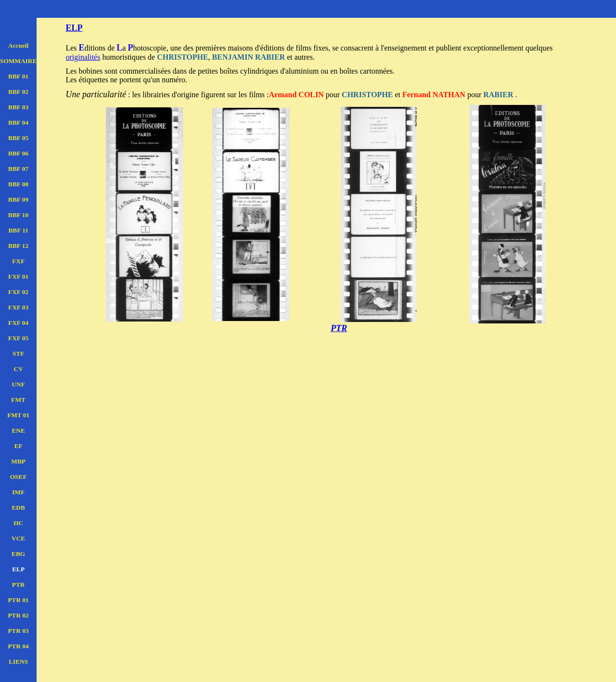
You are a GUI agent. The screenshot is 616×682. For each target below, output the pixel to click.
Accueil (18, 45)
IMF (18, 492)
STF (18, 354)
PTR (19, 585)
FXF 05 (18, 338)
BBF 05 (18, 138)
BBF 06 (18, 153)
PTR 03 (18, 631)
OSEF (19, 477)
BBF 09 (18, 199)
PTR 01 (18, 600)
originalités (83, 57)
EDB (18, 508)
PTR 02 (18, 615)
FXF (18, 261)
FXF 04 (18, 323)
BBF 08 (18, 184)
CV (19, 369)
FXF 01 (18, 277)
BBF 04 (18, 122)
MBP (18, 461)
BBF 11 (18, 230)
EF (19, 446)
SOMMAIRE (18, 61)
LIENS (18, 662)
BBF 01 (18, 76)
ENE (18, 431)
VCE (18, 538)
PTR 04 (18, 646)
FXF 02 (18, 292)
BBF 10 (18, 215)
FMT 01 (18, 415)
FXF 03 (18, 307)
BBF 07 (18, 169)
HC (18, 523)
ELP (18, 569)
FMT (18, 400)
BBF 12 (18, 246)
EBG (18, 554)
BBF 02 (18, 92)
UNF (18, 384)
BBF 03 (18, 107)
